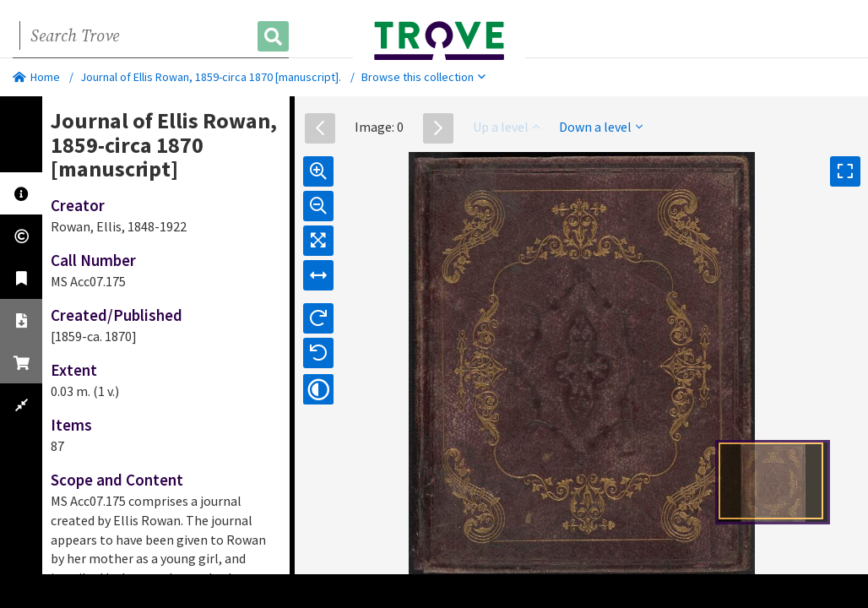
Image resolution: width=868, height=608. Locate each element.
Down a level (601, 127)
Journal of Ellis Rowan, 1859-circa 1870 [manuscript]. (211, 77)
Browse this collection (423, 77)
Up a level (506, 127)
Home (36, 77)
